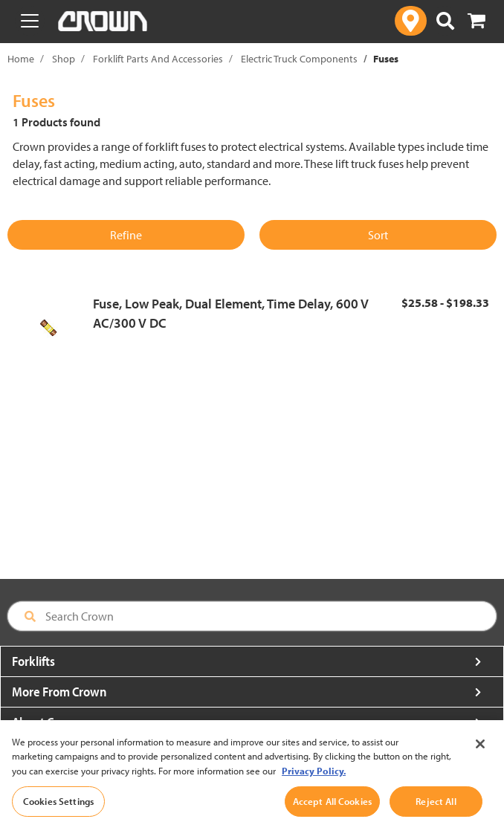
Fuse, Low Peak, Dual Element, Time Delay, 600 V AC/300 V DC (231, 313)
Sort (378, 235)
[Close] (480, 760)
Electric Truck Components (299, 59)
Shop (64, 59)
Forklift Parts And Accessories (158, 59)
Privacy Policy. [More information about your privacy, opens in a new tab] (314, 787)
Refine (126, 235)
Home (21, 59)
